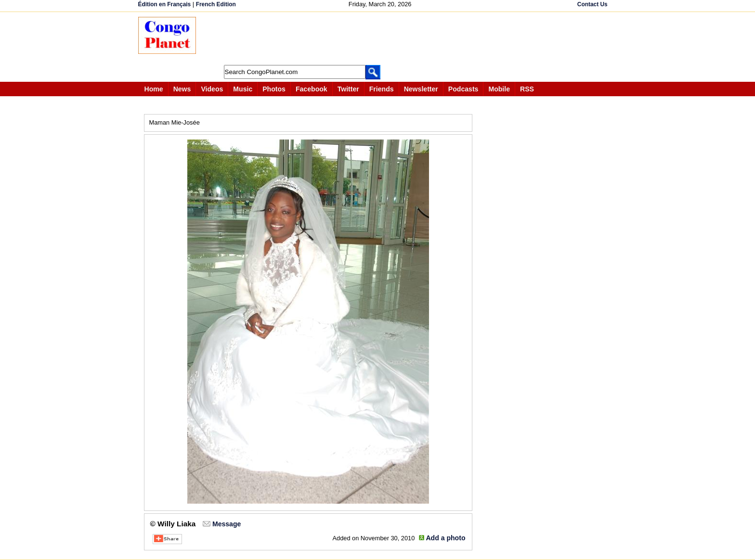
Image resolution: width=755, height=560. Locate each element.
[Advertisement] (381, 38)
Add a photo (445, 538)
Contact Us (592, 4)
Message (227, 524)
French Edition (216, 4)
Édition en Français (165, 4)
